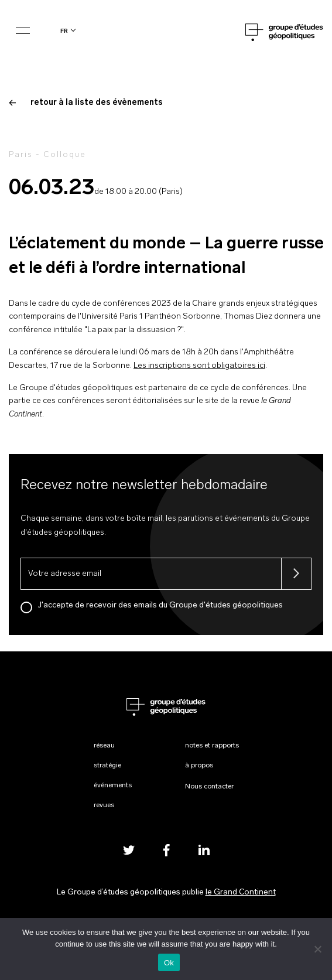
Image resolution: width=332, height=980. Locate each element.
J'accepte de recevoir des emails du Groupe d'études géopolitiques (160, 605)
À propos (199, 766)
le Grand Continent (241, 892)
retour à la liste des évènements (86, 103)
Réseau (104, 746)
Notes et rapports (212, 746)
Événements (113, 786)
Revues (104, 805)
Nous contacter (209, 787)
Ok (169, 963)
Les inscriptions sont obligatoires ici (199, 366)
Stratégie (107, 766)
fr (64, 31)
